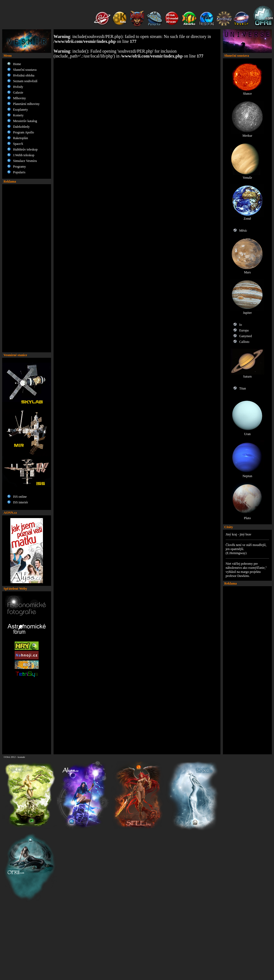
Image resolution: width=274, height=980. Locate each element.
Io (241, 325)
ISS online (20, 497)
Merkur (247, 134)
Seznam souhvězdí (25, 81)
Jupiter (247, 311)
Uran (247, 432)
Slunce (247, 92)
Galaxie (18, 92)
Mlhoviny (19, 98)
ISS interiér (21, 502)
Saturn (247, 375)
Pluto (247, 517)
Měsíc (243, 231)
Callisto (244, 342)
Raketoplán (21, 138)
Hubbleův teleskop (25, 149)
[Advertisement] (27, 268)
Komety (18, 115)
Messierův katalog (25, 121)
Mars (247, 271)
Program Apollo (24, 132)
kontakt (21, 757)
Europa (244, 330)
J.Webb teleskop (24, 155)
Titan (243, 388)
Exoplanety (21, 110)
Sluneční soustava (25, 70)
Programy (19, 167)
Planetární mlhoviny (26, 104)
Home (17, 64)
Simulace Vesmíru (25, 161)
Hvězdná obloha (24, 75)
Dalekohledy (21, 127)
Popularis (19, 172)
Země (247, 217)
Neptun (247, 475)
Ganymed (246, 336)
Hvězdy (18, 87)
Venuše (247, 176)
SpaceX (18, 144)
